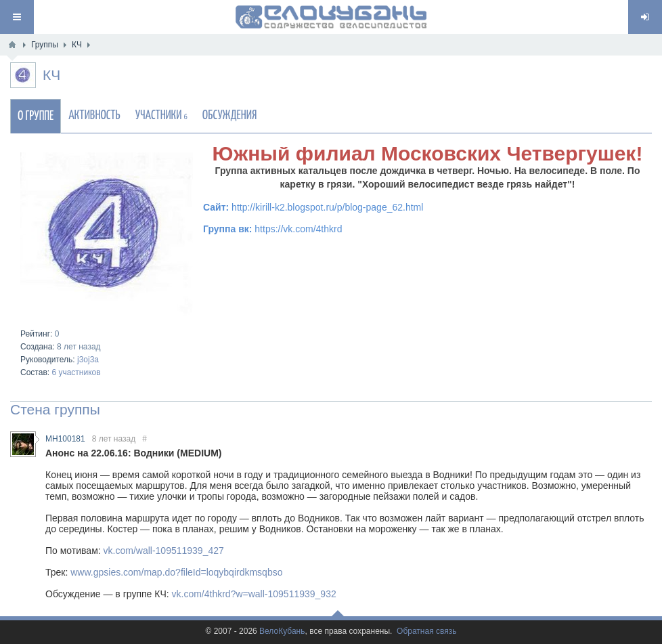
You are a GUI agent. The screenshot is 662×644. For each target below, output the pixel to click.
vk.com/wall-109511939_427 (164, 551)
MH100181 (65, 439)
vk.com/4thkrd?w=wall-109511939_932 (254, 594)
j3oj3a (88, 360)
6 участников (76, 372)
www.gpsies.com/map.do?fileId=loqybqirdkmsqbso (176, 572)
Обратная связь (426, 631)
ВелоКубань (282, 631)
